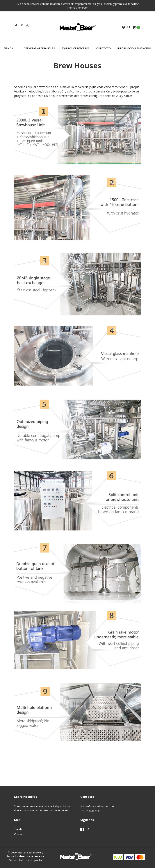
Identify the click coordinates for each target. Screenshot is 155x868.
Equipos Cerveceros (75, 48)
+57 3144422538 (90, 811)
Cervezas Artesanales (39, 48)
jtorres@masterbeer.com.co (97, 806)
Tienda (8, 48)
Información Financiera (134, 48)
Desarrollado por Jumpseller (25, 860)
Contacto (104, 48)
